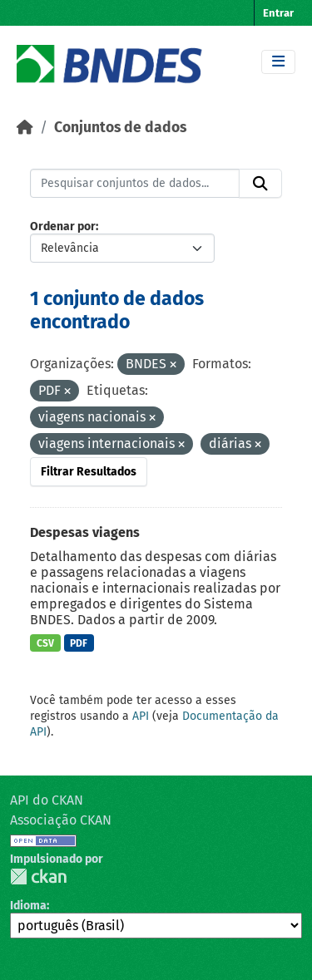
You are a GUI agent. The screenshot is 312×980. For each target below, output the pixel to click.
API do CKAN (47, 800)
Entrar (278, 13)
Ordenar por (63, 227)
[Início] (25, 128)
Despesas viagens (85, 532)
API (141, 716)
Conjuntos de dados (120, 128)
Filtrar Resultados (89, 472)
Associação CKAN (61, 820)
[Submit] (260, 184)
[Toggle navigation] (278, 62)
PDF (79, 643)
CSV (45, 643)
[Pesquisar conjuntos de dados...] (135, 184)
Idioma (28, 906)
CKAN (38, 877)
